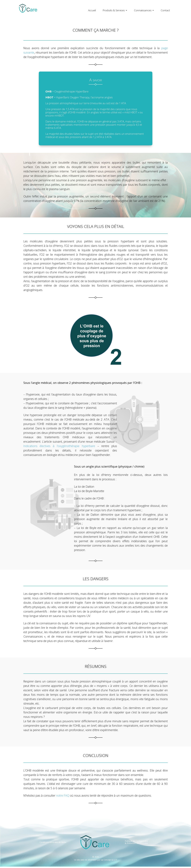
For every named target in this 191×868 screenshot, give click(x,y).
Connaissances (143, 10)
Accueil (92, 10)
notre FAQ (63, 797)
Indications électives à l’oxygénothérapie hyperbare (59, 447)
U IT (115, 861)
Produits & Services (114, 10)
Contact (165, 10)
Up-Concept (106, 861)
